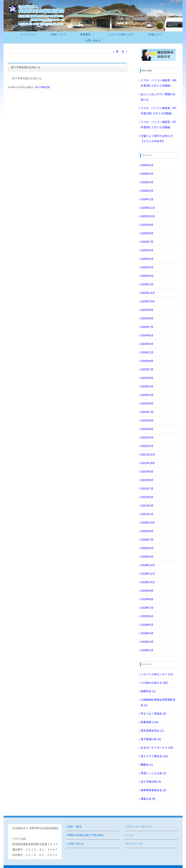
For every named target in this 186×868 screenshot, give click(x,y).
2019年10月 (148, 582)
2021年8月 (147, 480)
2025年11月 (148, 208)
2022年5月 (147, 421)
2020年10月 (148, 523)
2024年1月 (147, 352)
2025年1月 (147, 284)
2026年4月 (147, 174)
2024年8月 (147, 318)
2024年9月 (147, 310)
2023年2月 (147, 395)
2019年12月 (148, 565)
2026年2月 (147, 191)
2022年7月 (147, 412)
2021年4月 (147, 506)
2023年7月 (147, 370)
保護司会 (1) (148, 691)
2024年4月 (147, 344)
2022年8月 (147, 404)
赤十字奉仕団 (43, 87)
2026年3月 (147, 182)
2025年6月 (147, 250)
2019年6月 (147, 616)
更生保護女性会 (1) (152, 731)
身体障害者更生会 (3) (153, 790)
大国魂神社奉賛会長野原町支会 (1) (158, 702)
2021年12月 (148, 455)
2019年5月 (147, 625)
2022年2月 (147, 446)
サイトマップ (134, 844)
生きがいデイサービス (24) (157, 748)
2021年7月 (147, 489)
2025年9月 (147, 225)
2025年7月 (147, 242)
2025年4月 (147, 267)
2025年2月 (147, 276)
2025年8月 (147, 233)
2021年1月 (147, 514)
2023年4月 (147, 387)
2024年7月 (147, 327)
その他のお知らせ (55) (154, 683)
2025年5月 (147, 259)
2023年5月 (147, 378)
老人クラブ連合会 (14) (154, 756)
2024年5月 (147, 335)
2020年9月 (147, 531)
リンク (130, 835)
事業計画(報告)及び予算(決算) (86, 835)
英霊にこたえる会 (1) (153, 773)
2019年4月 (147, 633)
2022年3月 (147, 438)
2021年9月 (147, 472)
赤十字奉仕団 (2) (151, 782)
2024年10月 (148, 301)
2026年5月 (147, 165)
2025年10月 (148, 216)
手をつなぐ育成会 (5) (153, 714)
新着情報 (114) (150, 722)
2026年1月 (147, 199)
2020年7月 (147, 540)
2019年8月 (147, 599)
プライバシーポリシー (139, 827)
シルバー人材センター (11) (157, 674)
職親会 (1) (147, 765)
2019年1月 (147, 650)
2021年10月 (148, 463)
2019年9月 (147, 591)
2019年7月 (147, 608)
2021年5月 (147, 497)
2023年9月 (147, 361)
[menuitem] (30, 34)
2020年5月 (147, 548)
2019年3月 (147, 642)
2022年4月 (147, 429)
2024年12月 (148, 293)
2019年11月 (148, 574)
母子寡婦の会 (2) (151, 739)
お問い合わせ (76, 844)
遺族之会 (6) (148, 799)
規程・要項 (75, 827)
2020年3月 (147, 557)
